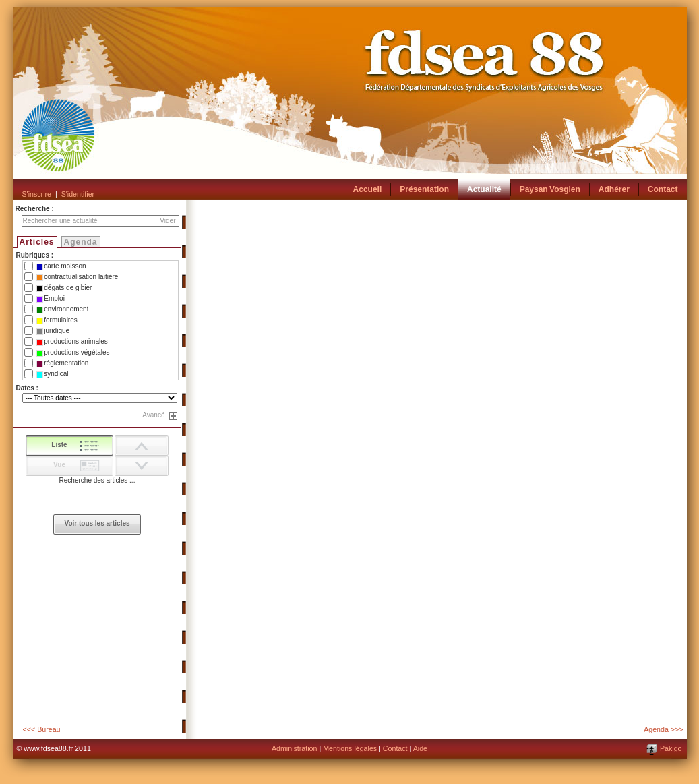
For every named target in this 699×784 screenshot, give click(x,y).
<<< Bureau (42, 729)
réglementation (62, 363)
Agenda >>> (663, 729)
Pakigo (671, 748)
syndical (52, 374)
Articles (37, 242)
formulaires (57, 320)
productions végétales (73, 353)
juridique (53, 331)
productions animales (72, 342)
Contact (395, 748)
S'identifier (78, 194)
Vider (168, 221)
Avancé (153, 415)
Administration (295, 748)
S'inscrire (37, 194)
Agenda (81, 242)
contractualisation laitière (77, 277)
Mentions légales (350, 748)
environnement (62, 309)
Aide (420, 748)
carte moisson (61, 266)
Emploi (51, 299)
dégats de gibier (64, 288)
